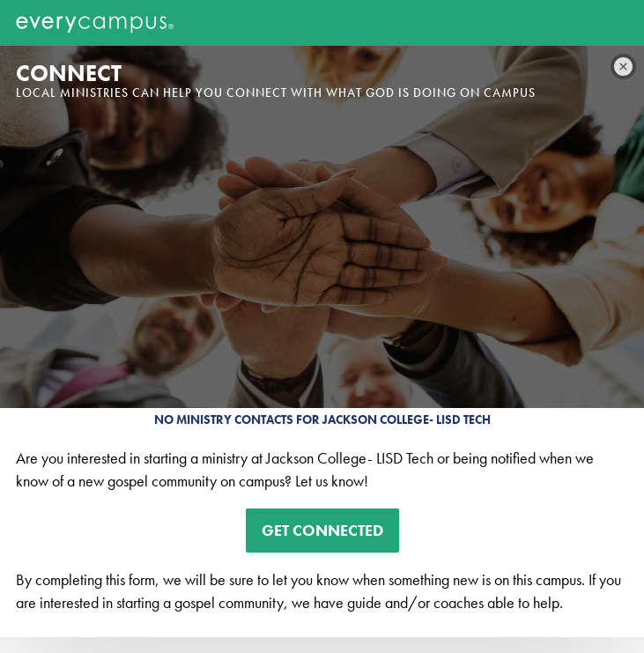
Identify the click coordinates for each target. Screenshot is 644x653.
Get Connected (322, 530)
